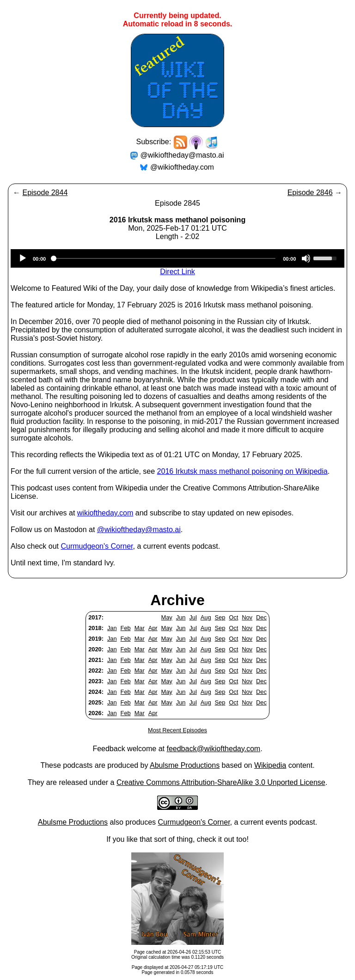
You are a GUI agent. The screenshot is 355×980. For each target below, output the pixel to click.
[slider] (164, 258)
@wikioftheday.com (182, 167)
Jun (181, 617)
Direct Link (177, 272)
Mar (140, 628)
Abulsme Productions (185, 765)
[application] (177, 258)
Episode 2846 (310, 193)
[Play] (23, 258)
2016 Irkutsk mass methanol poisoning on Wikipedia (242, 471)
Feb (126, 628)
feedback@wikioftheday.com (213, 749)
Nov (247, 617)
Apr (153, 628)
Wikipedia (270, 765)
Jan (112, 628)
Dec (261, 617)
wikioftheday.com (105, 513)
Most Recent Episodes (177, 730)
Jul (193, 617)
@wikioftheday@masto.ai (182, 155)
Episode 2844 (45, 193)
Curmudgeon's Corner (97, 546)
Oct (233, 617)
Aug (206, 617)
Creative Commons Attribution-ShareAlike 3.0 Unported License (221, 782)
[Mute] (306, 258)
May (167, 617)
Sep (220, 617)
